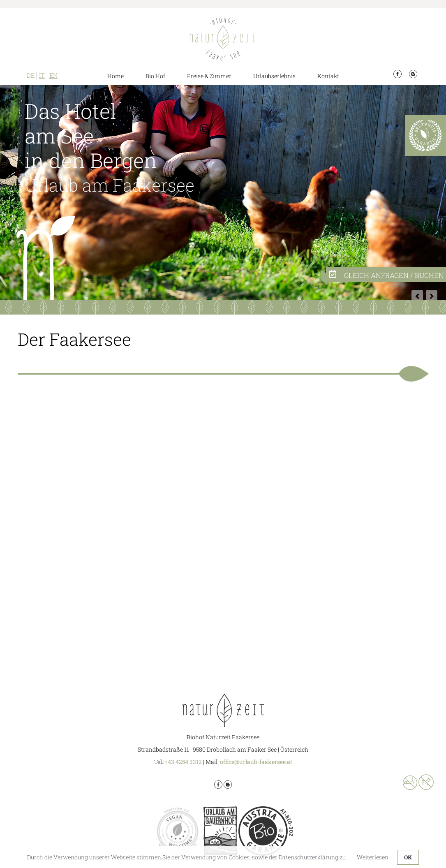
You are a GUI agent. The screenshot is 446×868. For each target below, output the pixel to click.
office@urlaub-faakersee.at (256, 762)
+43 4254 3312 (183, 762)
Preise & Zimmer (209, 76)
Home (116, 76)
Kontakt (328, 76)
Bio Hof (155, 76)
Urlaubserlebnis (274, 76)
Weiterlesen (373, 857)
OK (408, 857)
